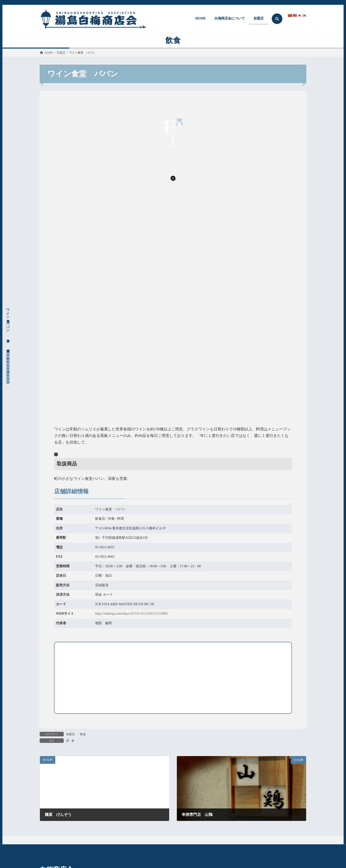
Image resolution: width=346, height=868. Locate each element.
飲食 (83, 734)
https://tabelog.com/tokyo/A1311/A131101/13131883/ (132, 614)
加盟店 (70, 734)
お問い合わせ (53, 849)
